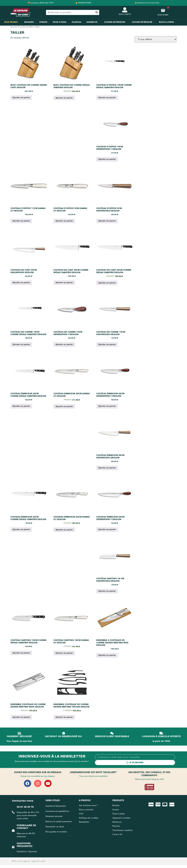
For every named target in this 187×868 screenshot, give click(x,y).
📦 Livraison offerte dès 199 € (41, 3)
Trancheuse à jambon (123, 830)
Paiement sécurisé (54, 816)
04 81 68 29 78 (25, 807)
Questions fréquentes (25, 845)
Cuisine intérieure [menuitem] (142, 22)
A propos (85, 800)
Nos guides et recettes (56, 832)
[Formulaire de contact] (13, 830)
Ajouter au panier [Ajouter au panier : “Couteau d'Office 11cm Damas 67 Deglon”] (21, 221)
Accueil (14, 27)
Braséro (116, 805)
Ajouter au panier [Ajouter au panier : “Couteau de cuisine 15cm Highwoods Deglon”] (107, 344)
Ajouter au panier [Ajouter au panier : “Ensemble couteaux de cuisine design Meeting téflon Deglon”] (64, 717)
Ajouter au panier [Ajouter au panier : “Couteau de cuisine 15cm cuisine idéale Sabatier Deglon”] (21, 344)
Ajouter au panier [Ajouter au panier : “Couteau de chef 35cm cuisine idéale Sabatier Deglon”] (107, 283)
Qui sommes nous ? (88, 805)
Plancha (116, 826)
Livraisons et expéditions (57, 811)
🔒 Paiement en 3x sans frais (147, 3)
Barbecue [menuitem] (92, 22)
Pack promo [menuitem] (11, 22)
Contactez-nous (23, 800)
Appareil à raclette (122, 818)
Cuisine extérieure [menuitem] (115, 22)
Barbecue (117, 822)
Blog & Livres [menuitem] (167, 22)
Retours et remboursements (59, 822)
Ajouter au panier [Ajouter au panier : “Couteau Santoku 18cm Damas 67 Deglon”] (64, 653)
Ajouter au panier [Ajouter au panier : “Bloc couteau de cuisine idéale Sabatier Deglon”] (64, 98)
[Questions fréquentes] (13, 847)
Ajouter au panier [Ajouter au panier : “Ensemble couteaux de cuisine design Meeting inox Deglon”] (21, 717)
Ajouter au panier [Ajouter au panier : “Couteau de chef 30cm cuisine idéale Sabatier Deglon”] (64, 282)
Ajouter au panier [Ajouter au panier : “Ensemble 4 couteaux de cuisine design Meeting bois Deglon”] (107, 655)
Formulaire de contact (26, 827)
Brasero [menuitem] (29, 22)
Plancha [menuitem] (77, 22)
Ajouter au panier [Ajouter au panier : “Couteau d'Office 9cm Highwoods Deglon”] (107, 221)
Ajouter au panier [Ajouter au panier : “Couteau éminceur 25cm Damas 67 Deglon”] (64, 530)
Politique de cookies (89, 818)
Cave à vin (117, 834)
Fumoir (116, 810)
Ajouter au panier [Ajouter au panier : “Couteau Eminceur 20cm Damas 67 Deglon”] (64, 406)
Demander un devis (55, 827)
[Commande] (156, 39)
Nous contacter (86, 810)
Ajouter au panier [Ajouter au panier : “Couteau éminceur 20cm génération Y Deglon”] (107, 406)
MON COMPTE (125, 14)
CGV (81, 814)
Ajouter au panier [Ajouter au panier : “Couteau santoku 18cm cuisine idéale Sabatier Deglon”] (21, 653)
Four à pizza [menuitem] (60, 22)
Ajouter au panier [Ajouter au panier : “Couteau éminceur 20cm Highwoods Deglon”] (107, 468)
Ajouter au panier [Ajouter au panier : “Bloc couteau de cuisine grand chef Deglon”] (21, 98)
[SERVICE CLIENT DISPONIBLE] (112, 733)
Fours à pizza (119, 814)
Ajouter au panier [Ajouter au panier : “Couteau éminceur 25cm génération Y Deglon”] (107, 529)
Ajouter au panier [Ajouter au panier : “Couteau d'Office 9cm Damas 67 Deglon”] (64, 221)
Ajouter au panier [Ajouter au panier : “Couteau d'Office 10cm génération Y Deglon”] (107, 159)
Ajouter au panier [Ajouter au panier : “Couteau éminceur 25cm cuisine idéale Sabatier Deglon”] (21, 529)
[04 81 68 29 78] (13, 812)
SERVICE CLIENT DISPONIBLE (112, 736)
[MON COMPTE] (125, 10)
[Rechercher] (97, 12)
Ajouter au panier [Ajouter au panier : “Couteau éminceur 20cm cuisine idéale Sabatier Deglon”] (21, 406)
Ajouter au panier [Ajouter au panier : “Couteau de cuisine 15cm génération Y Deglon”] (64, 344)
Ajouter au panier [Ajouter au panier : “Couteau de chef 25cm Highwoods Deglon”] (21, 282)
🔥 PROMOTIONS (83, 3)
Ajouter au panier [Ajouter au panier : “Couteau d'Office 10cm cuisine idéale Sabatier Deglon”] (107, 98)
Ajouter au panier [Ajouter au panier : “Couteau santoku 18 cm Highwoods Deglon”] (107, 591)
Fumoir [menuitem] (43, 22)
